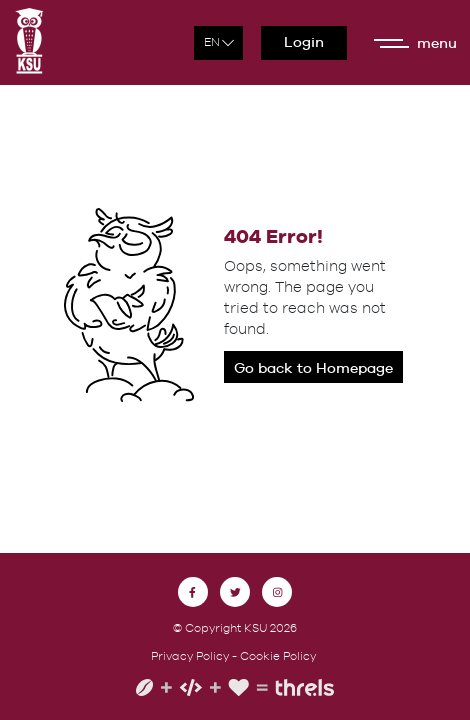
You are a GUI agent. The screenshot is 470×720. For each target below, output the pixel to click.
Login (304, 41)
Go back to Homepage (313, 367)
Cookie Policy (278, 655)
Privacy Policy (190, 655)
